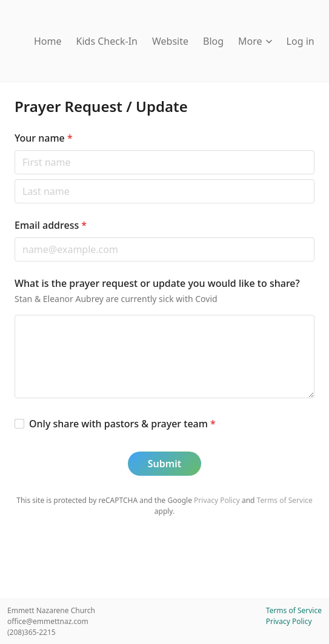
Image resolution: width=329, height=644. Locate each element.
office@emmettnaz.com (48, 621)
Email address (51, 225)
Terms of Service (285, 500)
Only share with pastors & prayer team (122, 424)
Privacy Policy (217, 500)
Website (170, 41)
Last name (14, 179)
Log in (301, 41)
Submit (164, 464)
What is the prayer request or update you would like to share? (157, 283)
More (255, 41)
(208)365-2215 (32, 632)
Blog (213, 41)
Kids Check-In (107, 41)
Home (48, 41)
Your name (44, 138)
